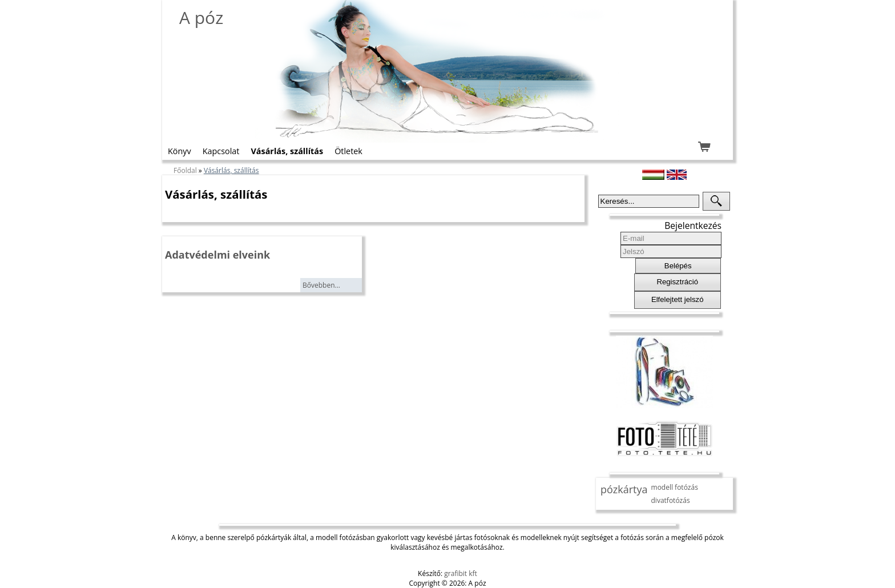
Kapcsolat (221, 151)
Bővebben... (321, 285)
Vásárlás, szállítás (287, 151)
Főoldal (185, 170)
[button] (716, 201)
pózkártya (624, 489)
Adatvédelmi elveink (217, 255)
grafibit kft (461, 573)
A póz (201, 17)
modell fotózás (675, 487)
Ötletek (348, 151)
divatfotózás (671, 500)
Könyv (180, 151)
